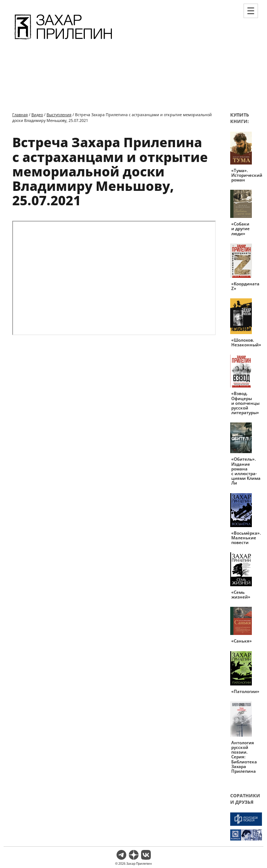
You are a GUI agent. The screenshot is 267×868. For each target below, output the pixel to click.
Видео (37, 115)
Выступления (59, 115)
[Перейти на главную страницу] (63, 40)
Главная (20, 115)
